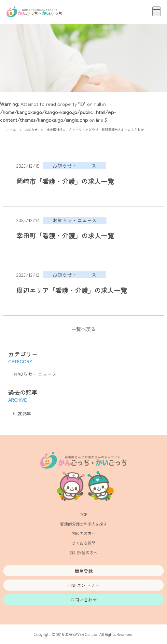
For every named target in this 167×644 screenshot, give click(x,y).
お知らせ (31, 129)
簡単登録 (84, 571)
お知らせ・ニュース (35, 374)
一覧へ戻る (83, 329)
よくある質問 (84, 543)
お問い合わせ (84, 599)
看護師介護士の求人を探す (84, 524)
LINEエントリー (84, 585)
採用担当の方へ (84, 552)
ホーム (11, 129)
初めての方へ (84, 533)
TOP (84, 514)
